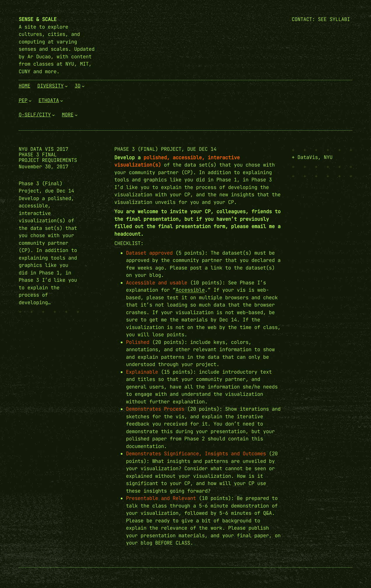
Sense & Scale (38, 19)
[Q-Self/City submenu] (53, 115)
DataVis (308, 157)
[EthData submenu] (62, 100)
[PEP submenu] (30, 100)
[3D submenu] (83, 86)
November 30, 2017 (43, 167)
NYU (328, 157)
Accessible (190, 290)
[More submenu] (76, 115)
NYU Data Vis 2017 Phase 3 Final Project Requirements (48, 155)
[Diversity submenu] (66, 86)
